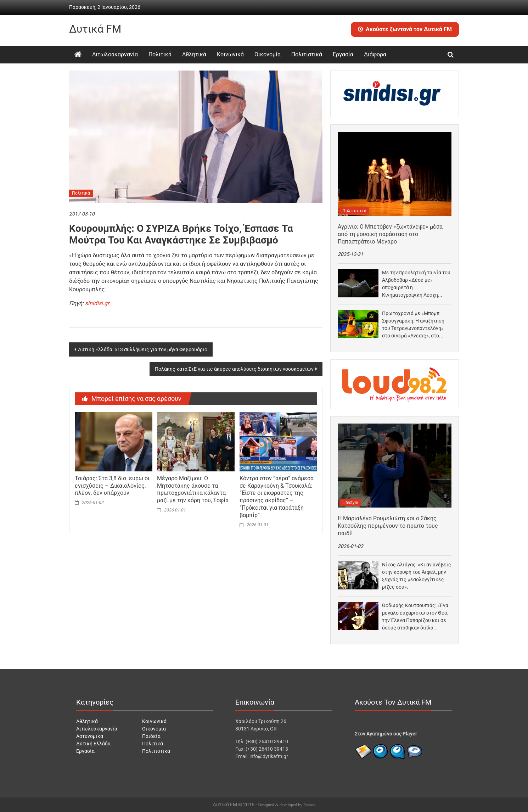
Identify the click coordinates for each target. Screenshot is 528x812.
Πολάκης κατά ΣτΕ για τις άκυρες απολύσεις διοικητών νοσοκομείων (234, 369)
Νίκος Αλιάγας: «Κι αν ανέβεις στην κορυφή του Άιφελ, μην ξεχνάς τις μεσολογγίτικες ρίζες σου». (417, 576)
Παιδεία (151, 736)
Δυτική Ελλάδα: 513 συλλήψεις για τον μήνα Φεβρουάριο (143, 349)
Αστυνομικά (90, 736)
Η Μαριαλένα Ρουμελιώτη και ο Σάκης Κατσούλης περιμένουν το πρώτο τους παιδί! (388, 526)
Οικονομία (268, 54)
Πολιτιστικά (307, 54)
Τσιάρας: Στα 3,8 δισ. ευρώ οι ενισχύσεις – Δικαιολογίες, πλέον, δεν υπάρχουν (112, 486)
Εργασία (343, 54)
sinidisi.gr (97, 303)
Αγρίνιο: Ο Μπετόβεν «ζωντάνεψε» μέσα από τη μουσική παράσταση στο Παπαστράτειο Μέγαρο (390, 234)
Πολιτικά (160, 54)
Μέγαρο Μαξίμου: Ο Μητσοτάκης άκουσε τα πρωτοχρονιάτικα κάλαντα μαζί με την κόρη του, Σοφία (193, 489)
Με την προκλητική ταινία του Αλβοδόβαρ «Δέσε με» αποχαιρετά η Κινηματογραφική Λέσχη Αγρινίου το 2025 (416, 284)
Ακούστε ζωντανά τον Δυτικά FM (405, 29)
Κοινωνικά (230, 54)
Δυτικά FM (95, 29)
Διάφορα (375, 54)
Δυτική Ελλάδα (93, 744)
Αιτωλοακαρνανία (115, 54)
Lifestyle (350, 503)
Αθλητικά (194, 54)
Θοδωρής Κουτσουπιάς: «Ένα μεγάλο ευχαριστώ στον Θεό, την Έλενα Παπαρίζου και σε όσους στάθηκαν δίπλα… (415, 617)
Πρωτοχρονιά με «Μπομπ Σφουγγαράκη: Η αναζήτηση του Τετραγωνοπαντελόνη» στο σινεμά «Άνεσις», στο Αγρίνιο (413, 325)
